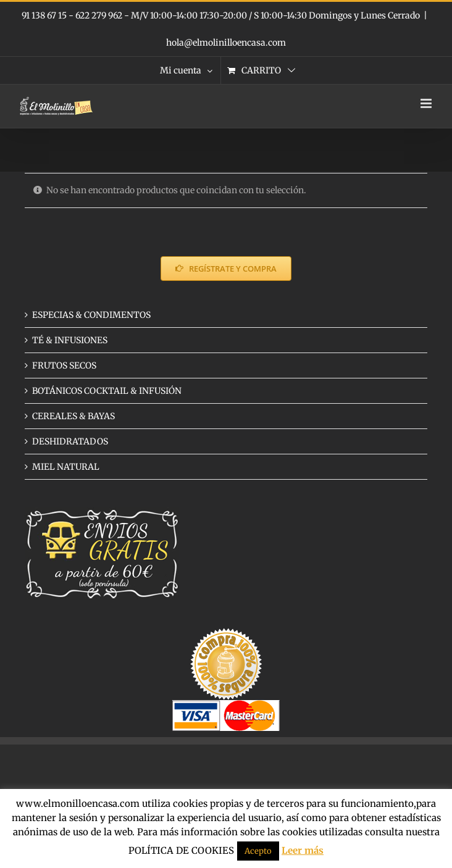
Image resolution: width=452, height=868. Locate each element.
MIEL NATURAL (66, 467)
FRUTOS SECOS (64, 365)
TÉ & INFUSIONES (70, 340)
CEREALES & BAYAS (73, 416)
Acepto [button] (258, 851)
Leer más (303, 850)
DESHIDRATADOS (70, 441)
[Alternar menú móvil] (427, 103)
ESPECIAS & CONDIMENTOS (91, 315)
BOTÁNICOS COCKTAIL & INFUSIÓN (107, 391)
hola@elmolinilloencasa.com (226, 43)
